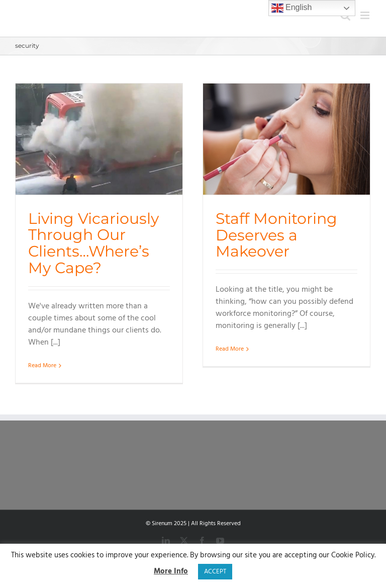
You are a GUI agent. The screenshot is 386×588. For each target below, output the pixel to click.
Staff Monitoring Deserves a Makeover (276, 235)
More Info (171, 572)
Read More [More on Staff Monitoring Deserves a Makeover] (230, 366)
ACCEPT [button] (215, 572)
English (292, 8)
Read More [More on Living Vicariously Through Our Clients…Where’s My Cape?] (42, 366)
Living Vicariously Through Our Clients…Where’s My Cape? (93, 243)
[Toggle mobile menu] (366, 15)
